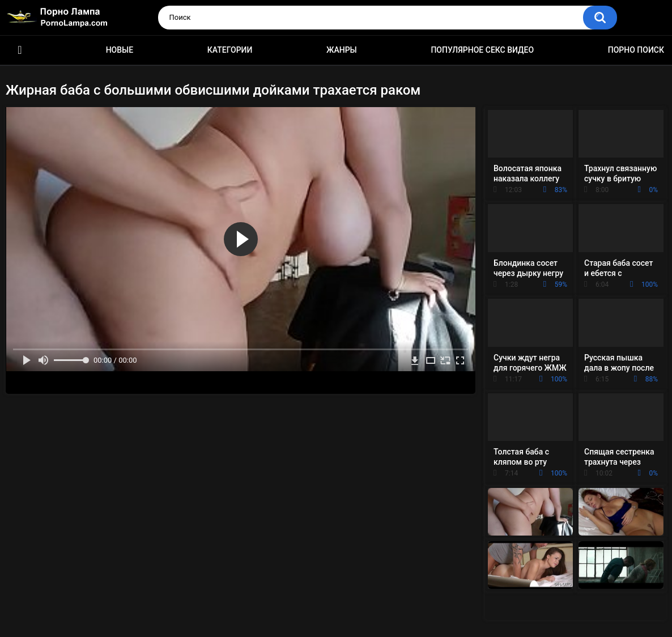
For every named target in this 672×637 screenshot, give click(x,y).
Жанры (342, 50)
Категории (230, 50)
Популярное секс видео (482, 50)
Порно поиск (636, 50)
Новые (120, 50)
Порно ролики (20, 50)
